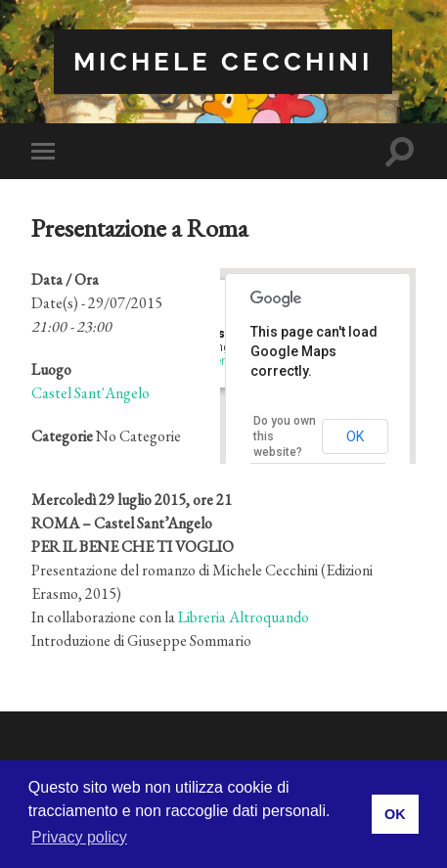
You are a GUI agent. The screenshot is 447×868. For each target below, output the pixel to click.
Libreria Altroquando (244, 617)
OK (355, 436)
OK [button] (395, 814)
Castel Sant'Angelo (90, 393)
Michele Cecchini (223, 61)
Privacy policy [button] (79, 837)
